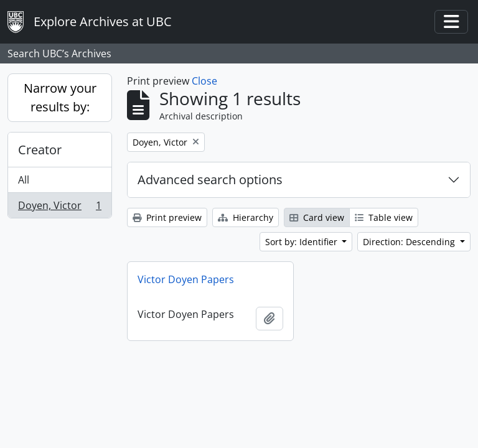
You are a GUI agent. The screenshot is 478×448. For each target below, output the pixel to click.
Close (204, 81)
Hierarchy (246, 217)
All (24, 180)
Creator (40, 150)
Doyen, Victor (59, 208)
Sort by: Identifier (302, 242)
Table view (384, 217)
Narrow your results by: (60, 97)
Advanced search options (210, 180)
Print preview (167, 217)
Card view (317, 217)
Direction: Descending (410, 242)
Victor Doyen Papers (186, 279)
